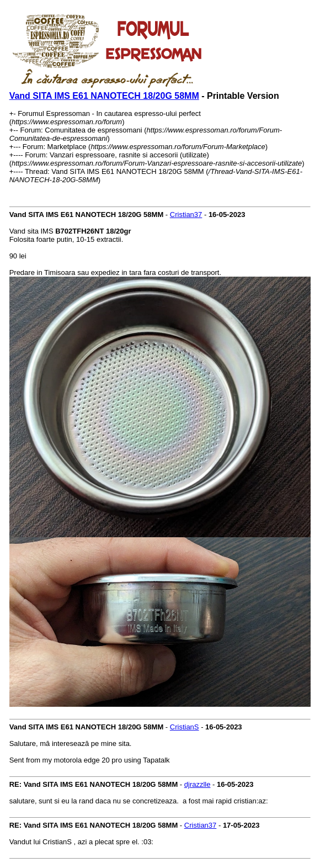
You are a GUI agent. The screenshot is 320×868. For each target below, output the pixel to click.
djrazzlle (198, 784)
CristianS (185, 727)
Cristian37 (186, 215)
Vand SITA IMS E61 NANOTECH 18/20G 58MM (104, 96)
